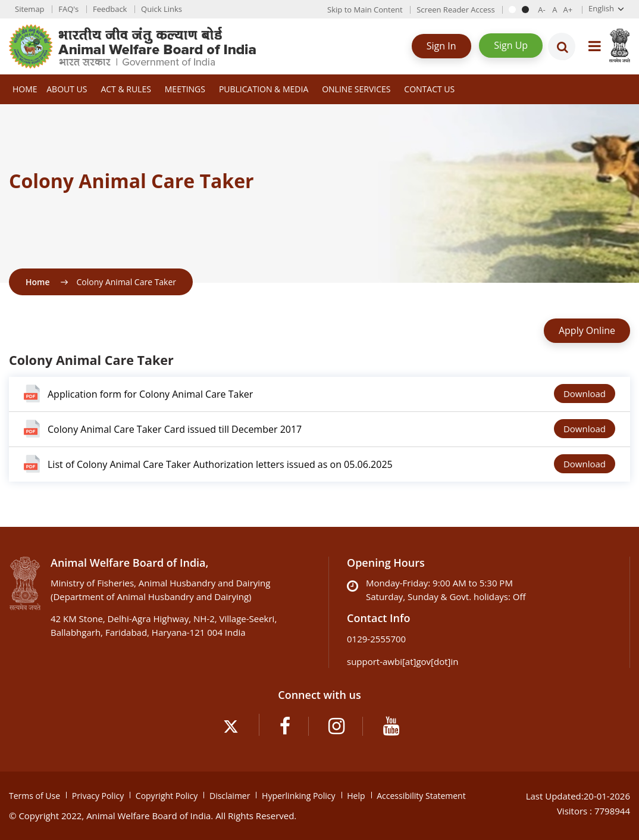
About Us (67, 89)
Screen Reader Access (455, 10)
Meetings (185, 89)
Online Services (356, 89)
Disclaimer (230, 796)
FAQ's (68, 9)
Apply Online (587, 330)
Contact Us (429, 89)
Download (585, 394)
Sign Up (511, 45)
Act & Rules (126, 89)
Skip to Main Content (365, 10)
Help (356, 796)
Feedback (110, 9)
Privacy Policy (98, 796)
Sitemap (30, 9)
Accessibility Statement (421, 796)
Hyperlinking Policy (298, 796)
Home (25, 89)
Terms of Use (35, 796)
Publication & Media (264, 89)
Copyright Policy (167, 796)
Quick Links (162, 9)
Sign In (441, 46)
